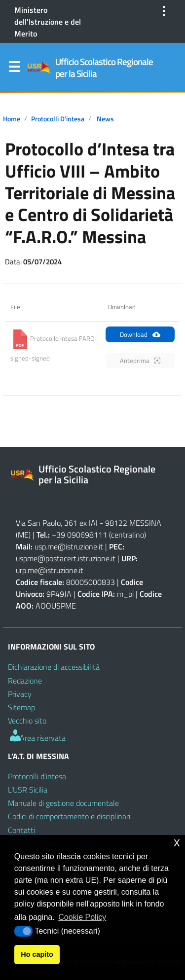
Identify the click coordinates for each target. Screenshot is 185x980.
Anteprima (140, 361)
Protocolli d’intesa (37, 776)
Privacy (20, 694)
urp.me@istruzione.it (50, 570)
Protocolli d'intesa (58, 119)
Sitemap (21, 707)
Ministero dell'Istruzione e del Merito (48, 22)
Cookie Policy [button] (82, 917)
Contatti (21, 830)
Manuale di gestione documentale (63, 803)
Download (140, 334)
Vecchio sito (27, 721)
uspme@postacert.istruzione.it (66, 558)
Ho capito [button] (37, 954)
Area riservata (37, 738)
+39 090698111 (79, 535)
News (105, 119)
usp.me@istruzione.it (69, 546)
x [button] (177, 842)
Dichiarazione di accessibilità (54, 667)
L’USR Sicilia (28, 790)
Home (12, 119)
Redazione (25, 681)
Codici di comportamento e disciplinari (69, 816)
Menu (14, 69)
